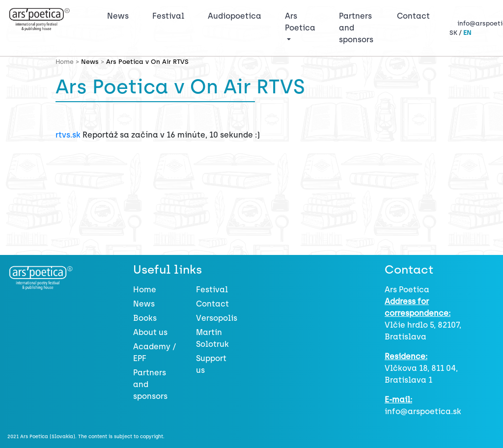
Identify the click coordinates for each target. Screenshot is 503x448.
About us (150, 332)
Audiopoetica (235, 16)
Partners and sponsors (356, 28)
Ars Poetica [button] (300, 22)
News (118, 16)
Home (145, 290)
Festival (170, 15)
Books (145, 318)
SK (453, 33)
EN (467, 33)
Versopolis (217, 318)
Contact (413, 16)
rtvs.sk (68, 135)
